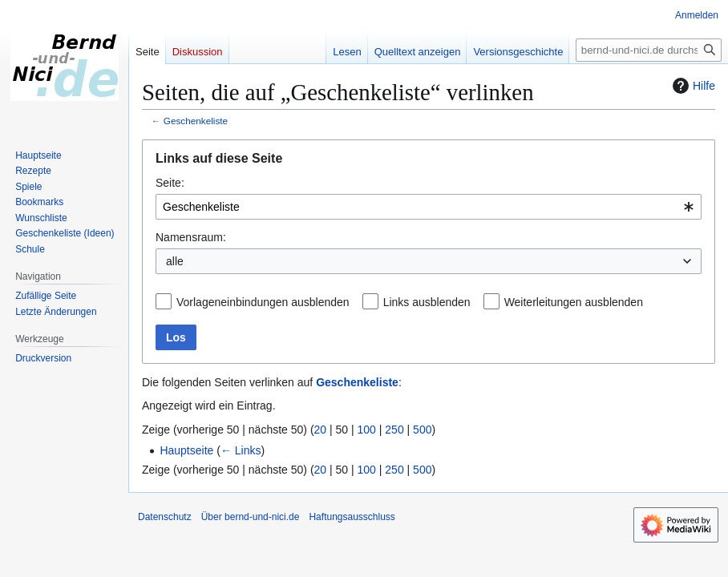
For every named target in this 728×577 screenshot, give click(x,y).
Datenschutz (165, 517)
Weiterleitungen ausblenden (574, 302)
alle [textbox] (175, 261)
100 (367, 430)
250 (394, 430)
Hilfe (692, 86)
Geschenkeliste (196, 121)
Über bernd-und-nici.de (251, 517)
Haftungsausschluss (352, 517)
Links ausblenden (427, 302)
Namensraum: (191, 237)
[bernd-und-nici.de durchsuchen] (649, 50)
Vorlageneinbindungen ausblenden (263, 302)
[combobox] (429, 207)
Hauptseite (186, 450)
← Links (241, 450)
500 (422, 430)
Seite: (170, 183)
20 (321, 430)
